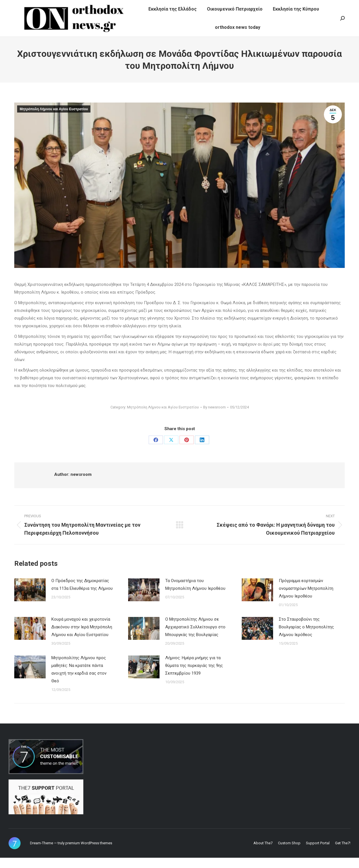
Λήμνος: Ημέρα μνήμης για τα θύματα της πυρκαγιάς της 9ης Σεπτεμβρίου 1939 (194, 676)
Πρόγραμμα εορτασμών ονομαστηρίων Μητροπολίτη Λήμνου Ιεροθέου (306, 599)
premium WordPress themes (89, 853)
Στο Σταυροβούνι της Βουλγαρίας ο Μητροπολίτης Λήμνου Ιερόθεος (306, 637)
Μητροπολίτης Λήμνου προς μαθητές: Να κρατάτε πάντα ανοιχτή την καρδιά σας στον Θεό (79, 680)
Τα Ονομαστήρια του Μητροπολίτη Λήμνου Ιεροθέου (195, 595)
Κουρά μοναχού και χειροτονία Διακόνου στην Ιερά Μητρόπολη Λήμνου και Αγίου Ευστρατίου (82, 637)
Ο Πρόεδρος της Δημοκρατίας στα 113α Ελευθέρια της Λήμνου (82, 595)
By (214, 417)
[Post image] (30, 600)
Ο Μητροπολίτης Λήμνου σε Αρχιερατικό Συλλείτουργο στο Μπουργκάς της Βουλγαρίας (195, 637)
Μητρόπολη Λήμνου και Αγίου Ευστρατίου (54, 119)
